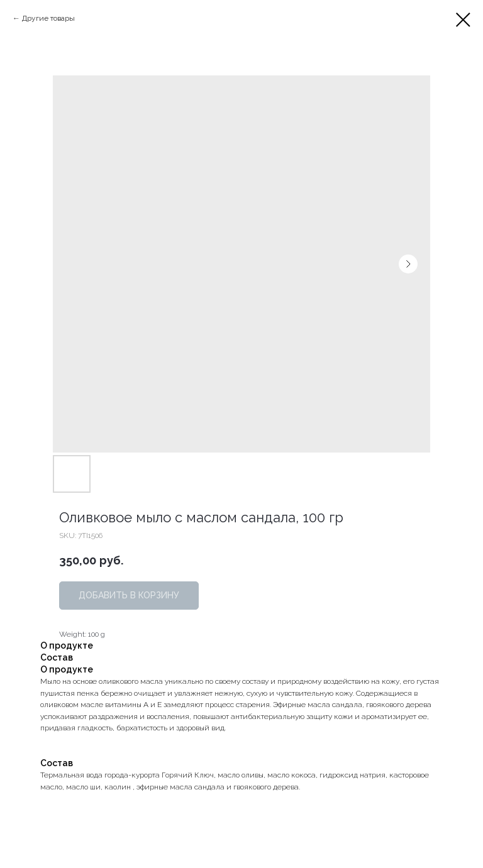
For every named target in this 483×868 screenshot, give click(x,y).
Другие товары (48, 18)
